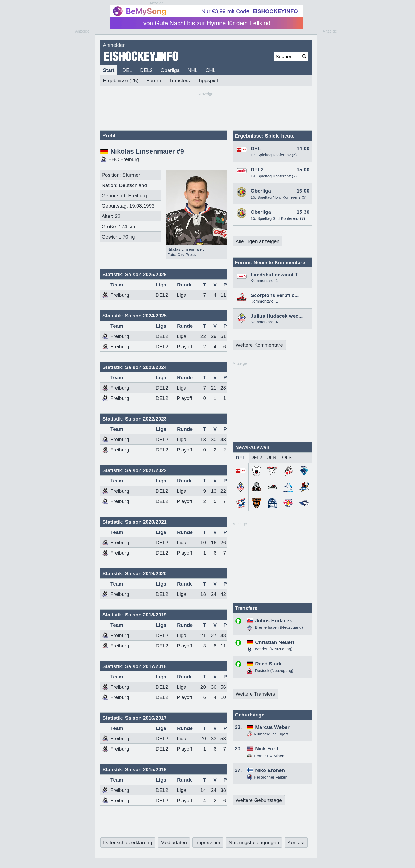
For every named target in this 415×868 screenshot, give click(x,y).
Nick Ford (267, 749)
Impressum (208, 842)
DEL (127, 70)
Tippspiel (208, 81)
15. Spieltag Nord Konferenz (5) (279, 197)
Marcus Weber (272, 727)
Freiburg (120, 295)
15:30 (303, 212)
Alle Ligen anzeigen (258, 241)
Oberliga (170, 70)
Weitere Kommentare (259, 345)
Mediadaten (174, 842)
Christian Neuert (275, 642)
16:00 (303, 191)
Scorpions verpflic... (275, 295)
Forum (154, 81)
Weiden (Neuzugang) (270, 649)
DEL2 (146, 70)
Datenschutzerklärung (128, 842)
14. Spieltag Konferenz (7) (274, 176)
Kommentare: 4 (264, 322)
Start (109, 70)
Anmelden (114, 45)
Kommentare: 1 (264, 280)
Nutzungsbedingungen (254, 842)
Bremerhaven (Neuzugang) (275, 627)
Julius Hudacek (274, 621)
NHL (193, 70)
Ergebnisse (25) (121, 81)
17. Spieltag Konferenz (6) (274, 155)
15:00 (303, 170)
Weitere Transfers (255, 694)
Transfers (179, 81)
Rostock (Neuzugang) (270, 671)
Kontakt (296, 842)
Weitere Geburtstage (259, 800)
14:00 (303, 149)
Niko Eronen (270, 770)
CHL (211, 70)
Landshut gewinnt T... (276, 275)
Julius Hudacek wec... (277, 316)
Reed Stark (268, 664)
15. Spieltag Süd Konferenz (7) (278, 218)
